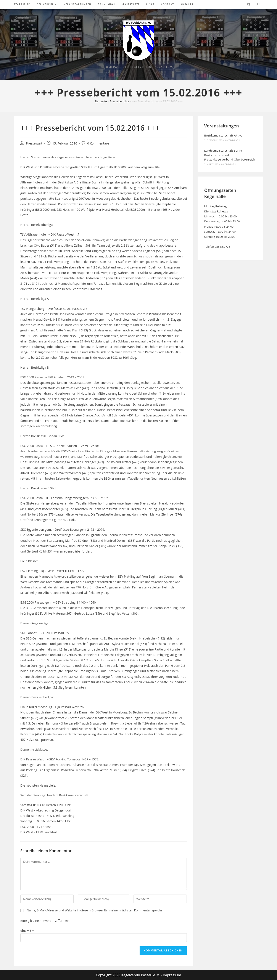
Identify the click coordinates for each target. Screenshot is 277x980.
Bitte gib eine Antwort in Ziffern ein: (45, 921)
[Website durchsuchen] (259, 5)
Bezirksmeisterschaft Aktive (223, 135)
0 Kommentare (98, 143)
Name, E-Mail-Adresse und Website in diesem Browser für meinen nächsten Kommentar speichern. (97, 910)
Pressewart (34, 143)
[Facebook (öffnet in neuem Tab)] (249, 4)
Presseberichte (119, 101)
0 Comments (232, 140)
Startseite (101, 101)
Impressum (172, 975)
